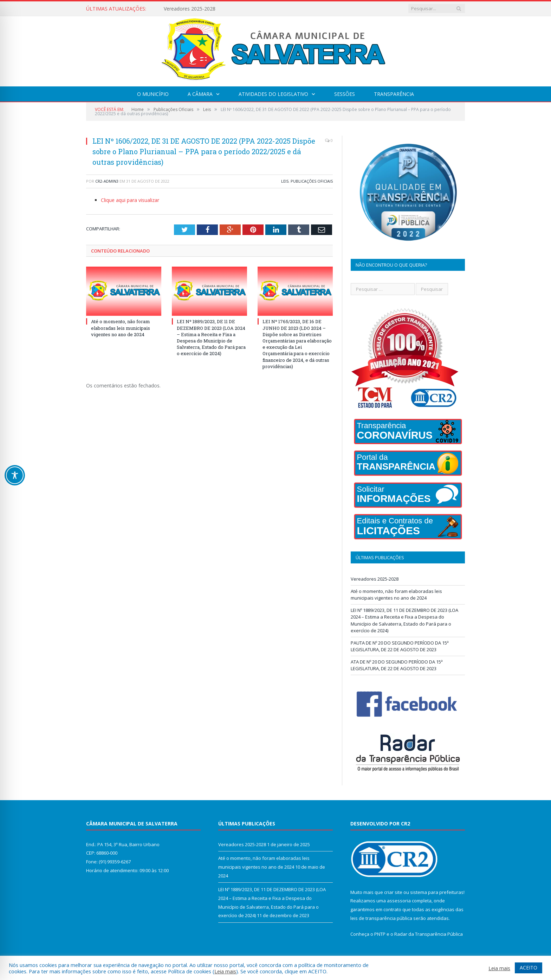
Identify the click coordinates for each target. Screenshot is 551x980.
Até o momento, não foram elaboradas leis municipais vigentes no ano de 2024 (121, 328)
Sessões (345, 94)
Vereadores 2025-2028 (190, 9)
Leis (285, 181)
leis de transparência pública (381, 918)
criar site (393, 892)
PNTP (380, 934)
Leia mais (225, 971)
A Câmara (200, 94)
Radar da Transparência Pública (429, 934)
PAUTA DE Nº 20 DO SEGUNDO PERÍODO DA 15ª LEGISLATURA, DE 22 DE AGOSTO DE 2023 (400, 646)
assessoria (399, 901)
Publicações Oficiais (312, 181)
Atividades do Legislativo (273, 94)
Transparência (394, 94)
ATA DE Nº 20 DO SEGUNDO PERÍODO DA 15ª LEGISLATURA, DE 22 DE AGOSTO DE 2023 (397, 665)
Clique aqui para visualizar (130, 200)
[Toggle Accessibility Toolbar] (15, 475)
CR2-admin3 (107, 181)
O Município (153, 94)
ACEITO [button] (529, 968)
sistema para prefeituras (437, 892)
